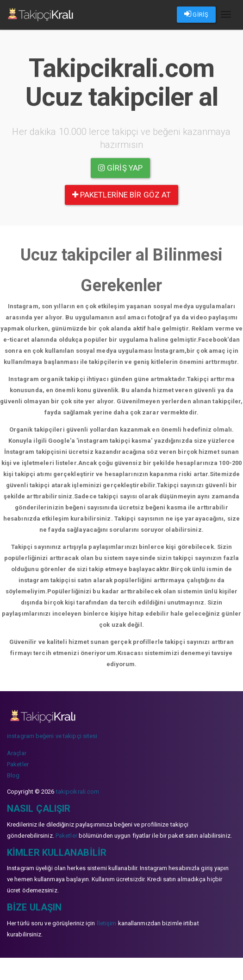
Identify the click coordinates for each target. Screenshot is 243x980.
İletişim (107, 923)
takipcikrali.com (78, 792)
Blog (13, 775)
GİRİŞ (196, 14)
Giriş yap (120, 168)
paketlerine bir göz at (121, 195)
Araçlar (17, 753)
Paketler (18, 764)
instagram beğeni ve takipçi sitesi (52, 736)
